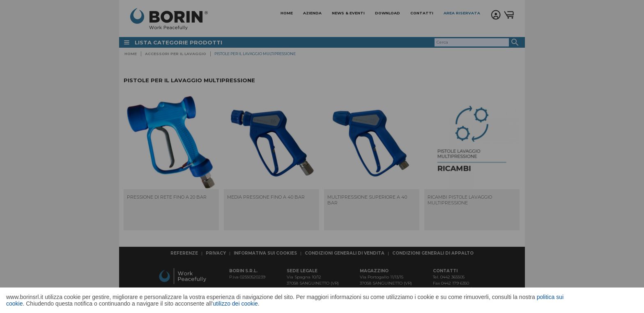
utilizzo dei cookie (235, 304)
